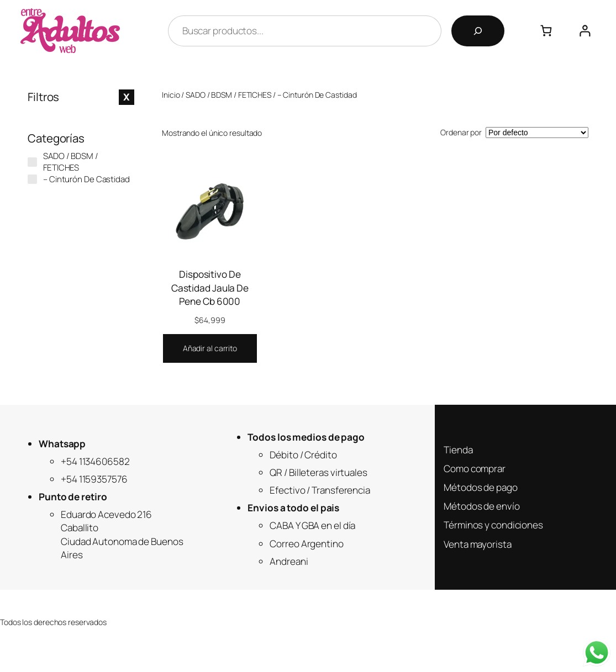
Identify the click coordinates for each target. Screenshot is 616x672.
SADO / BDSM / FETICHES (228, 95)
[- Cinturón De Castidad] (32, 179)
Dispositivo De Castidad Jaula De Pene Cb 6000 (210, 287)
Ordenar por (461, 132)
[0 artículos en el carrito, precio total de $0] (546, 31)
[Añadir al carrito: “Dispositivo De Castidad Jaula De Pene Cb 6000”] (210, 348)
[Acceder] (585, 31)
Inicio (171, 95)
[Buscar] (478, 31)
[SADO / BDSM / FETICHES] (32, 162)
